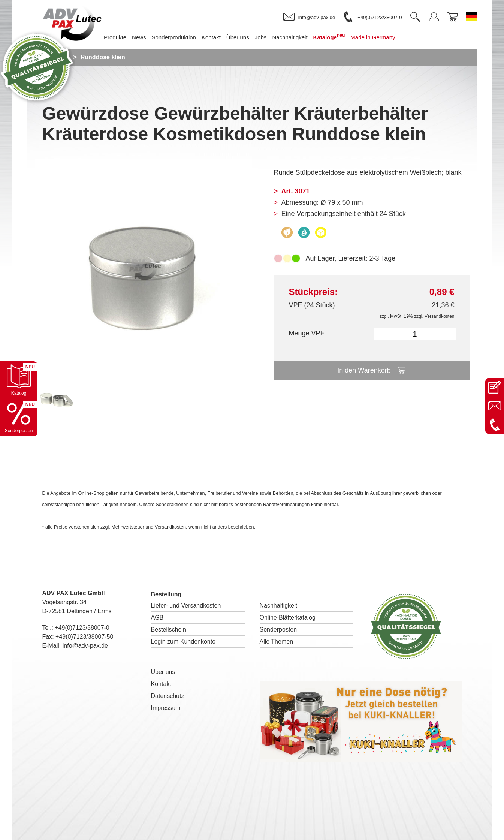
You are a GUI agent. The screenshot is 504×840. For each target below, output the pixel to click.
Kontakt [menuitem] (211, 37)
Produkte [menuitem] (115, 37)
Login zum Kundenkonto (183, 642)
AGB (157, 618)
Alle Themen (277, 642)
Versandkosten (439, 316)
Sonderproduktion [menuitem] (174, 37)
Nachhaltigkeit (279, 606)
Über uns (163, 672)
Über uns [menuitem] (238, 37)
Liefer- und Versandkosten (186, 606)
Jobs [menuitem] (261, 37)
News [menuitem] (139, 37)
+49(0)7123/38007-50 (84, 637)
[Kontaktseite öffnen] (495, 387)
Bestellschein (169, 630)
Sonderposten (278, 630)
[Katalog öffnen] (19, 380)
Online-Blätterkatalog (288, 618)
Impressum (166, 708)
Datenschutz (168, 696)
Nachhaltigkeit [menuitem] (290, 37)
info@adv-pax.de (85, 646)
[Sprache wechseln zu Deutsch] (471, 17)
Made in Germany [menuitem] (373, 37)
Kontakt (161, 684)
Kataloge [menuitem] (329, 37)
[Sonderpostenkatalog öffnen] (19, 418)
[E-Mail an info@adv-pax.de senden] (495, 406)
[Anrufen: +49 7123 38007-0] (495, 425)
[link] (309, 17)
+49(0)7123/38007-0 (82, 628)
